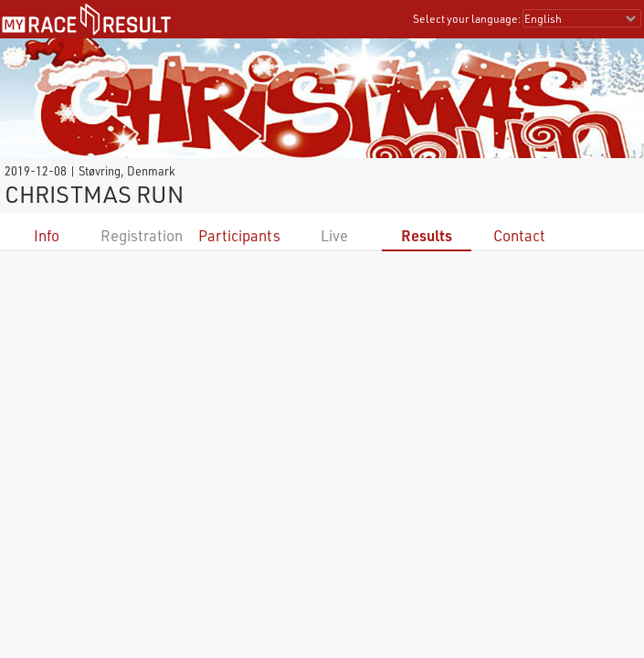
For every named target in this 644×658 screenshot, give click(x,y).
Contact (519, 235)
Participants (239, 235)
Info (47, 235)
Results (427, 235)
